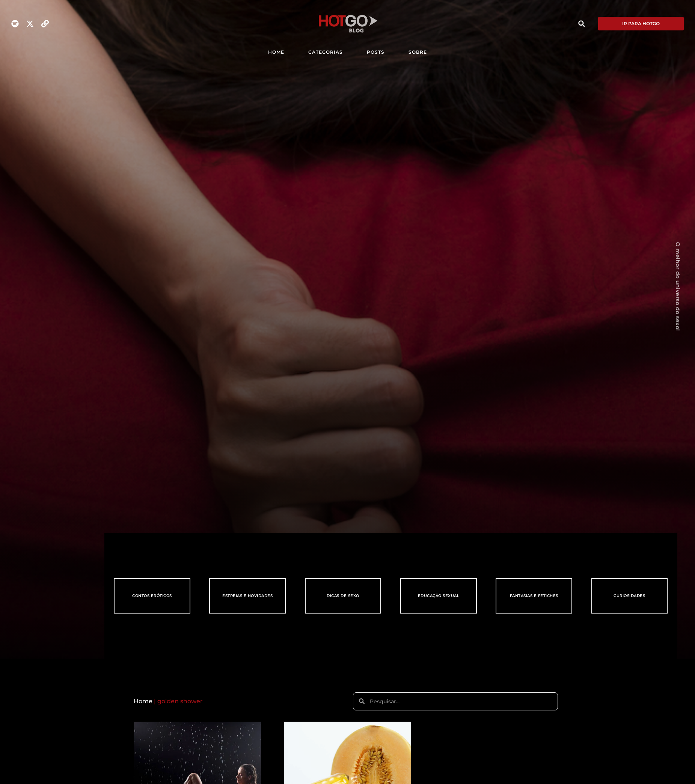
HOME (276, 52)
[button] (582, 24)
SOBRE (418, 52)
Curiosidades (629, 596)
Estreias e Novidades (247, 596)
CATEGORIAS (326, 52)
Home (143, 701)
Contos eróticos (152, 596)
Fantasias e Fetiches (534, 596)
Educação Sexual (439, 596)
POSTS (376, 52)
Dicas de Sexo (343, 596)
